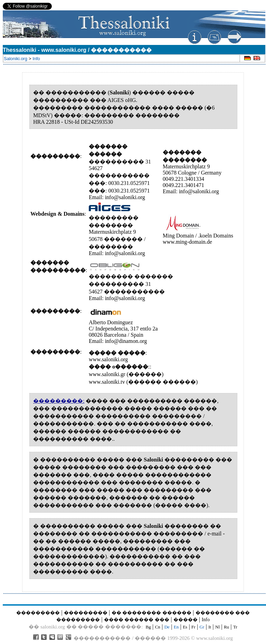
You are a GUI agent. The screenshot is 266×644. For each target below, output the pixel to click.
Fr (193, 627)
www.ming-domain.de (187, 242)
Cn (158, 627)
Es (185, 627)
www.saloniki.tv (107, 382)
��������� (38, 613)
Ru (226, 627)
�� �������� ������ (151, 613)
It (210, 627)
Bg (148, 627)
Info (206, 620)
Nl (217, 627)
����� (186, 620)
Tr (235, 627)
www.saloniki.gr (108, 374)
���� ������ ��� (137, 620)
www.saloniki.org (108, 359)
